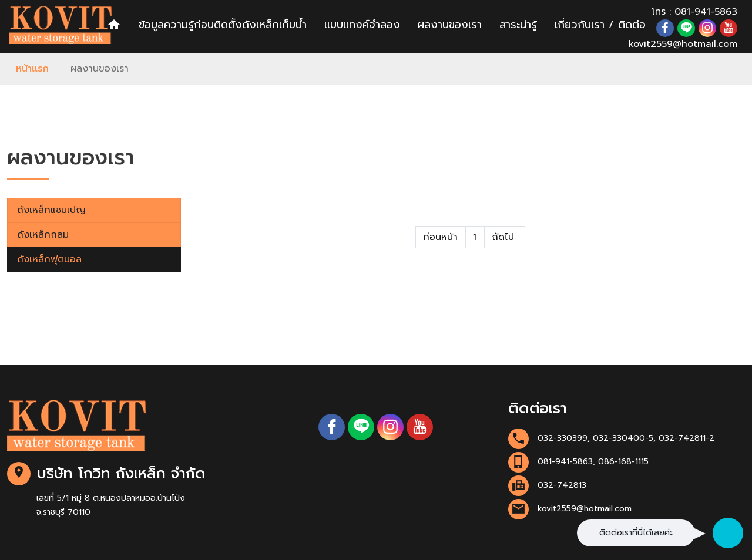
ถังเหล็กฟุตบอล (49, 259)
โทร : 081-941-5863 (694, 12)
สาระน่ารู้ (518, 25)
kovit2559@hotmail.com (683, 44)
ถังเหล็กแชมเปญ (51, 210)
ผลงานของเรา (450, 25)
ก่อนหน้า (440, 237)
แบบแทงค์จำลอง (362, 25)
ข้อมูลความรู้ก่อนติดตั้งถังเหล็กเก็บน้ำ (223, 25)
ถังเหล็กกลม (43, 235)
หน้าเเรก (32, 69)
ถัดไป (505, 237)
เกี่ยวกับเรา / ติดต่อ (600, 25)
